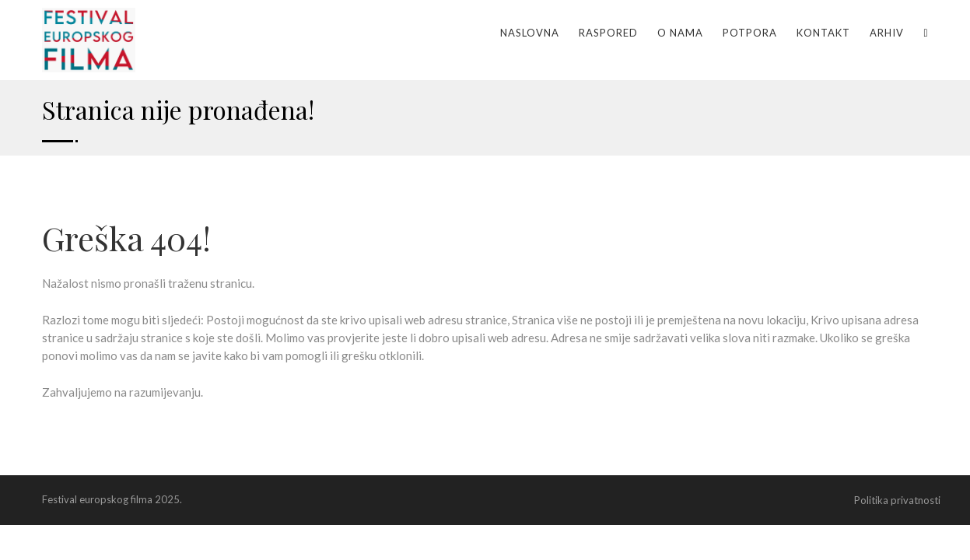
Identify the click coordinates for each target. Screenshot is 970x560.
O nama (680, 33)
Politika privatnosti (897, 500)
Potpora (750, 33)
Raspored (608, 33)
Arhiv (887, 33)
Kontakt (823, 33)
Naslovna (530, 33)
